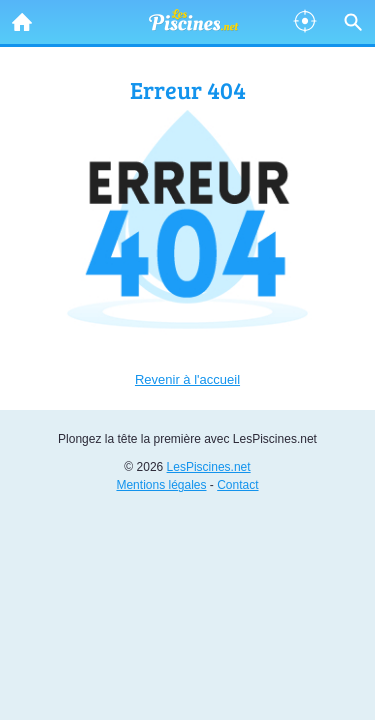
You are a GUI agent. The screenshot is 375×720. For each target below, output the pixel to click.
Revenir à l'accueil (187, 379)
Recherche (348, 18)
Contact (237, 485)
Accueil (16, 17)
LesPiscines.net (209, 467)
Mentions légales (161, 485)
